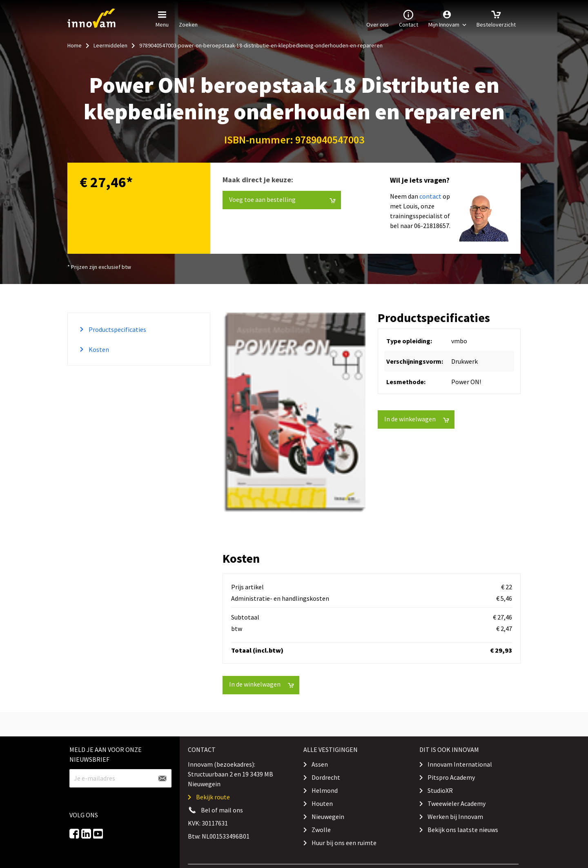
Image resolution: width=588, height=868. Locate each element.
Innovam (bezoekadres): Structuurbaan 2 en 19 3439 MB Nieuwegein (231, 774)
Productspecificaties (117, 329)
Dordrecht (326, 777)
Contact (409, 18)
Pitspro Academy (451, 777)
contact (430, 196)
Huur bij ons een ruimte (344, 843)
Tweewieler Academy (457, 803)
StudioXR (440, 790)
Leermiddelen (110, 45)
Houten (322, 803)
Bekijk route (213, 797)
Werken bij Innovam (455, 817)
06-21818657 (432, 226)
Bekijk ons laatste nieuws (463, 830)
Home (75, 45)
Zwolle (321, 830)
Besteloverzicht (496, 18)
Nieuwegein (328, 817)
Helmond (325, 790)
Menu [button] (162, 18)
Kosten (98, 349)
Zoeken (188, 18)
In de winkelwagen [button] (417, 419)
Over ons (378, 18)
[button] (447, 18)
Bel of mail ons (222, 810)
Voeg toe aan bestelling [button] (282, 200)
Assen (320, 764)
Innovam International (460, 764)
